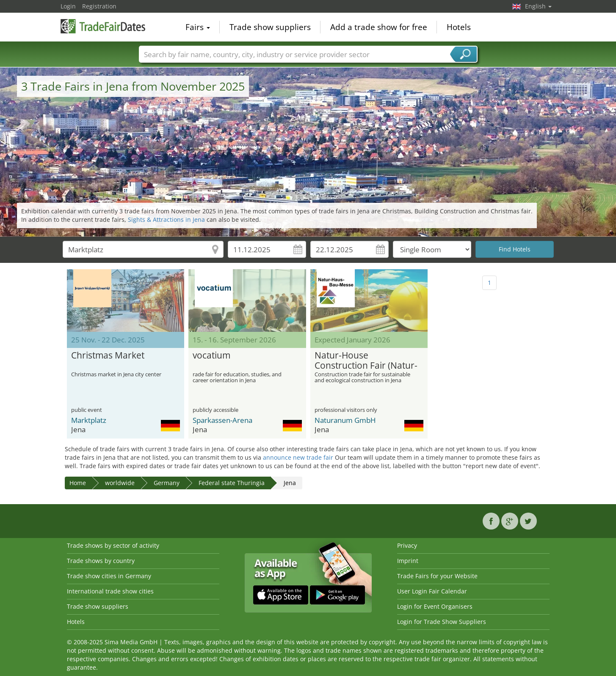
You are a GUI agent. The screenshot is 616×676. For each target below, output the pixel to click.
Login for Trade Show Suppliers (442, 622)
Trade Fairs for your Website (437, 576)
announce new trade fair (298, 457)
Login (68, 6)
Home (78, 483)
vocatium (211, 356)
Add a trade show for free (379, 27)
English (538, 6)
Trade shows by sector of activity (113, 545)
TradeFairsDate (103, 26)
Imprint (408, 561)
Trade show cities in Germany (109, 576)
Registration (99, 6)
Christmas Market (108, 356)
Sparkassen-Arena (222, 420)
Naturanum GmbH (345, 420)
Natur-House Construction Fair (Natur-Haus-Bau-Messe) (366, 361)
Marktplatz (89, 420)
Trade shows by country (101, 561)
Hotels (459, 27)
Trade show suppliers (270, 27)
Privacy (407, 545)
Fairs (198, 27)
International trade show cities (110, 591)
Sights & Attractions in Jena (166, 219)
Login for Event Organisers (435, 606)
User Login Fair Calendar (432, 591)
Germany (167, 483)
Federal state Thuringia (232, 483)
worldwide (120, 483)
